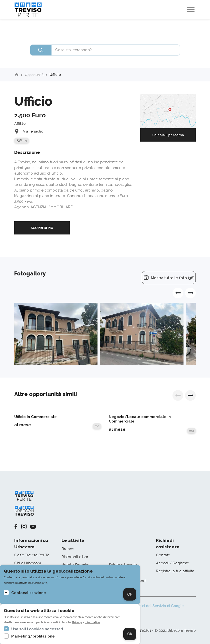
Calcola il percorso (168, 135)
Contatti (163, 555)
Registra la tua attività (175, 571)
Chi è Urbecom (28, 563)
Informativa (92, 622)
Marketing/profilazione (33, 636)
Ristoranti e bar (75, 557)
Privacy (77, 622)
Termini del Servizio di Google (158, 606)
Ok (130, 594)
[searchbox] (105, 50)
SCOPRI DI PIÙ (42, 228)
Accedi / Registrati (173, 563)
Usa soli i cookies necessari (37, 629)
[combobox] (105, 50)
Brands (68, 549)
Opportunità (36, 75)
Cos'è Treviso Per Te (32, 555)
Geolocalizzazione (29, 593)
